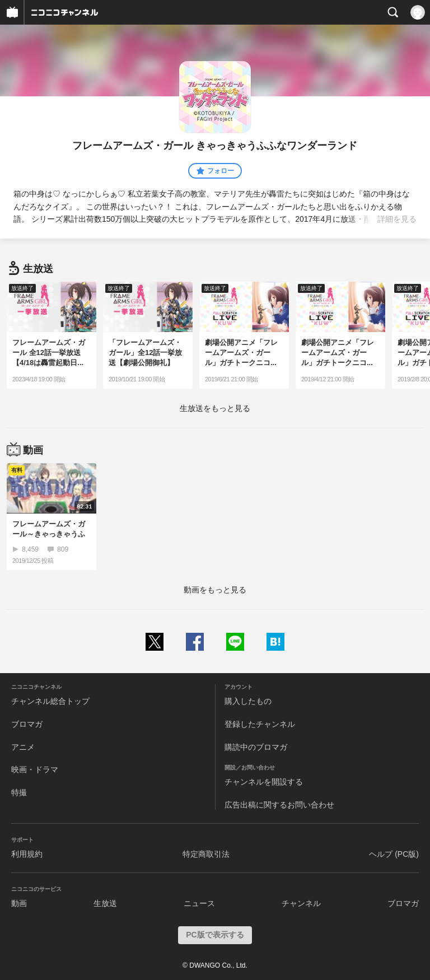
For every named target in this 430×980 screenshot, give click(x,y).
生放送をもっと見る (215, 408)
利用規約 (27, 854)
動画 (19, 903)
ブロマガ (27, 724)
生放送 (105, 903)
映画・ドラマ (35, 769)
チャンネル (301, 903)
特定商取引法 (206, 854)
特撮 (19, 792)
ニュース (199, 903)
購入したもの (248, 701)
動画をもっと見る (215, 590)
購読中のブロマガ (256, 747)
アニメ (23, 747)
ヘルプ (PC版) (394, 854)
